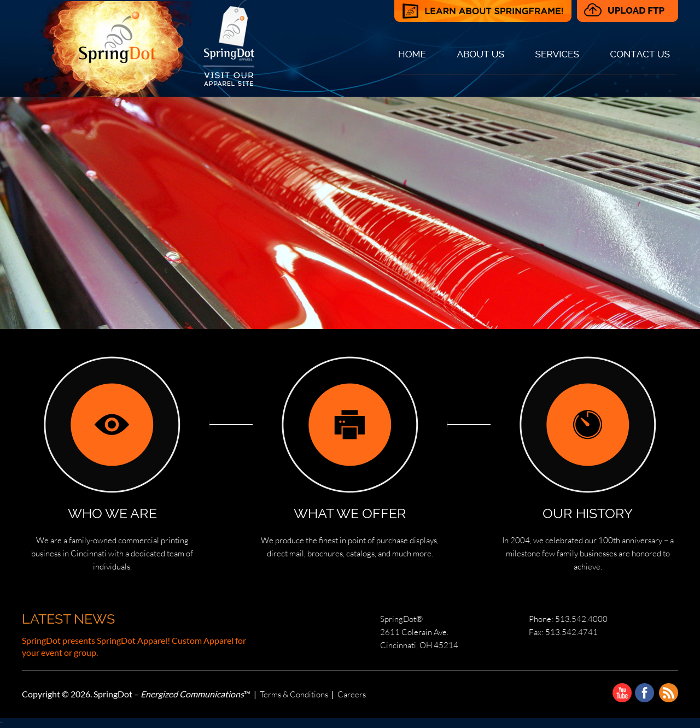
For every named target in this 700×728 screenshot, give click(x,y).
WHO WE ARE (112, 513)
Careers (352, 694)
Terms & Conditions (294, 694)
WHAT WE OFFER (350, 513)
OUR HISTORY (588, 513)
